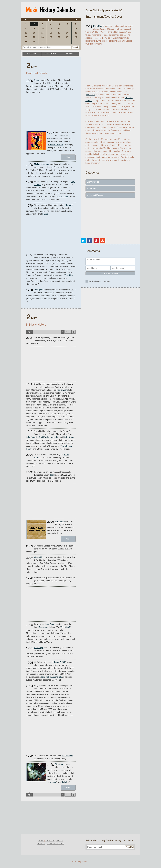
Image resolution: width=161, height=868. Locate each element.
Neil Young (60, 521)
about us (50, 841)
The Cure (59, 764)
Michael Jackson (42, 164)
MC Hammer (67, 756)
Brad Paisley (44, 437)
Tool (52, 475)
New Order (63, 196)
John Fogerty (32, 437)
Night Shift (66, 627)
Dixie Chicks (99, 26)
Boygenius (44, 627)
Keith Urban (69, 437)
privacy (41, 844)
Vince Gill (55, 437)
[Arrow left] (26, 20)
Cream (37, 80)
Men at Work (62, 390)
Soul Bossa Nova (55, 145)
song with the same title (51, 677)
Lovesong (52, 782)
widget (60, 841)
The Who (69, 205)
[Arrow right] (76, 20)
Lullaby (65, 782)
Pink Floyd (39, 648)
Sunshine (69, 275)
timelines (70, 54)
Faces (45, 214)
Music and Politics (95, 195)
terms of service (55, 844)
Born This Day (51, 54)
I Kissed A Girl (59, 662)
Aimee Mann (40, 557)
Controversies (93, 182)
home (41, 841)
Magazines (92, 188)
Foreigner (38, 290)
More (68, 157)
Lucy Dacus (50, 624)
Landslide (90, 95)
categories (32, 54)
